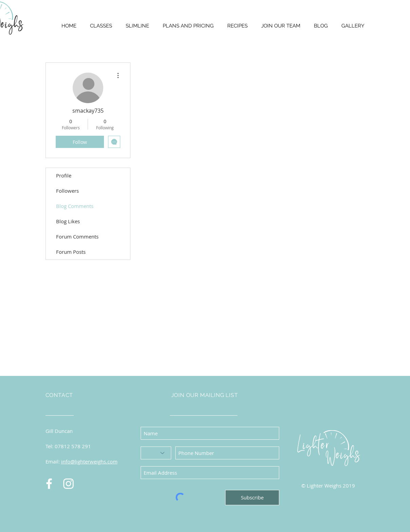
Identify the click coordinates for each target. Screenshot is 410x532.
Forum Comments (77, 236)
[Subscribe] (252, 498)
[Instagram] (68, 484)
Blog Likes (68, 221)
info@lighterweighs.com (89, 461)
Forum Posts (71, 252)
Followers (67, 191)
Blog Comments (75, 206)
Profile (64, 175)
